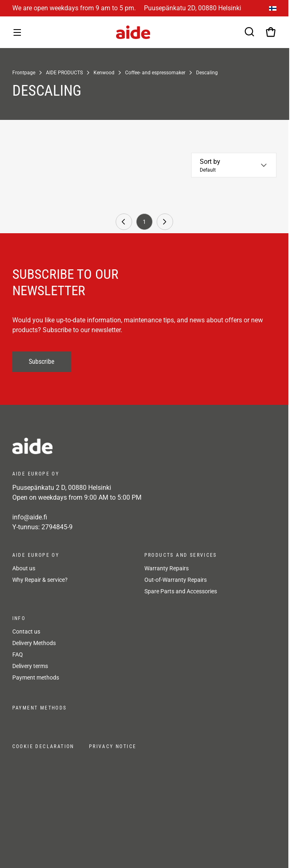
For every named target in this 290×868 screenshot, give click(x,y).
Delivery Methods (34, 643)
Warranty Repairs (167, 568)
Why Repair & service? (40, 580)
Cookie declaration (43, 746)
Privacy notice (113, 746)
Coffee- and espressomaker (155, 73)
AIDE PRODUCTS (64, 73)
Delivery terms (30, 666)
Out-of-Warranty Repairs (176, 580)
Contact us (26, 631)
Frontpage (24, 73)
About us (24, 568)
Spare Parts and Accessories (181, 591)
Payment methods (36, 677)
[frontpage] (86, 446)
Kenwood (104, 73)
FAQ (18, 654)
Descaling (207, 73)
